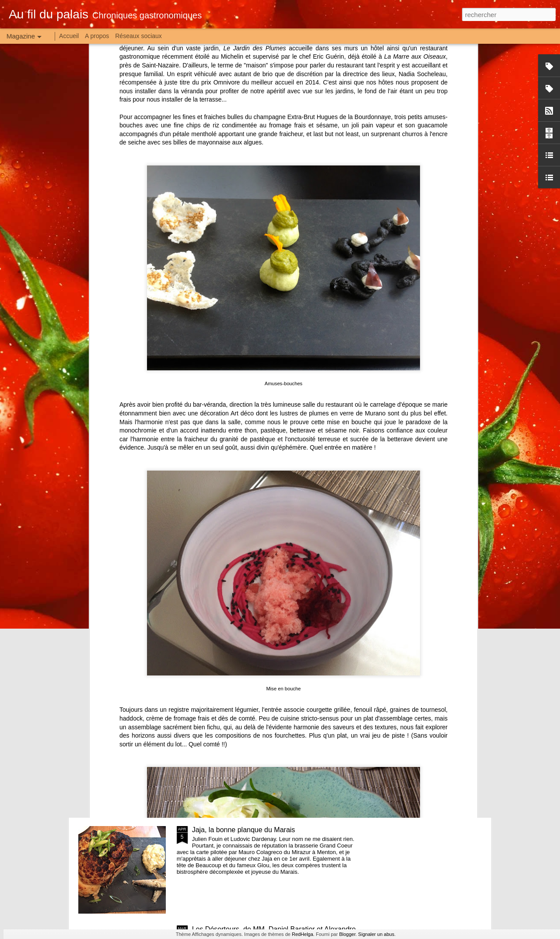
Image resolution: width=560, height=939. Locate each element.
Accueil (69, 36)
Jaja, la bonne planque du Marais (244, 830)
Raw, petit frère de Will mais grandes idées (258, 631)
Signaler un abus (376, 934)
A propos (97, 36)
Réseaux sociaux (138, 36)
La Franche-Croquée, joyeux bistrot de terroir (262, 730)
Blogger (347, 934)
